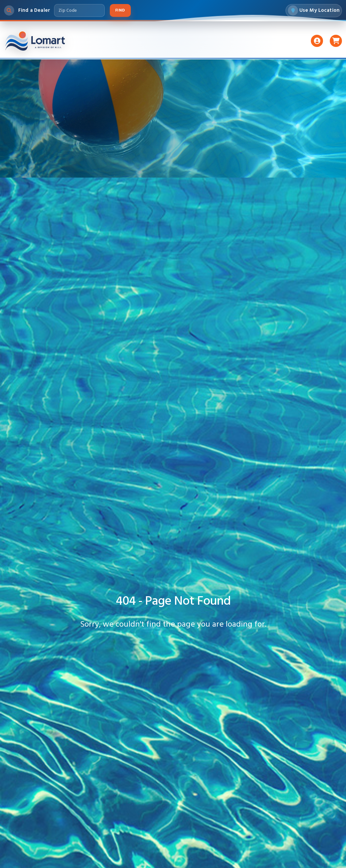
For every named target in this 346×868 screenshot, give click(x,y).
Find (120, 12)
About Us (291, 44)
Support (254, 44)
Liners (114, 44)
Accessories (213, 44)
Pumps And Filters (160, 44)
